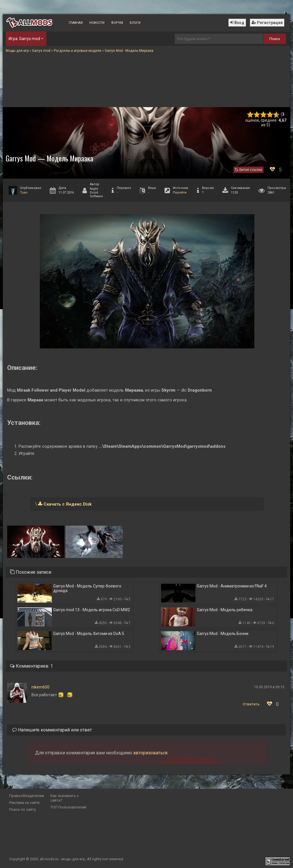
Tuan (24, 193)
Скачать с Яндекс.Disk (68, 504)
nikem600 (40, 687)
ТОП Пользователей (68, 807)
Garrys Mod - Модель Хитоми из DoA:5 (89, 634)
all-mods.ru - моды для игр (63, 859)
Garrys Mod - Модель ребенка (225, 610)
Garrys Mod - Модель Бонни (223, 634)
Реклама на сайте (24, 803)
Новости (97, 23)
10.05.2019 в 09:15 (269, 687)
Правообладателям (27, 796)
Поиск (275, 39)
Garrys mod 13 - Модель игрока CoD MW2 (92, 610)
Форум (117, 23)
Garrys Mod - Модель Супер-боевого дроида (87, 588)
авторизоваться (150, 753)
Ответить (251, 704)
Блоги (135, 23)
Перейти (180, 193)
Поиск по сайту (22, 809)
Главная (76, 23)
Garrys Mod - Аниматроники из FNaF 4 (232, 586)
